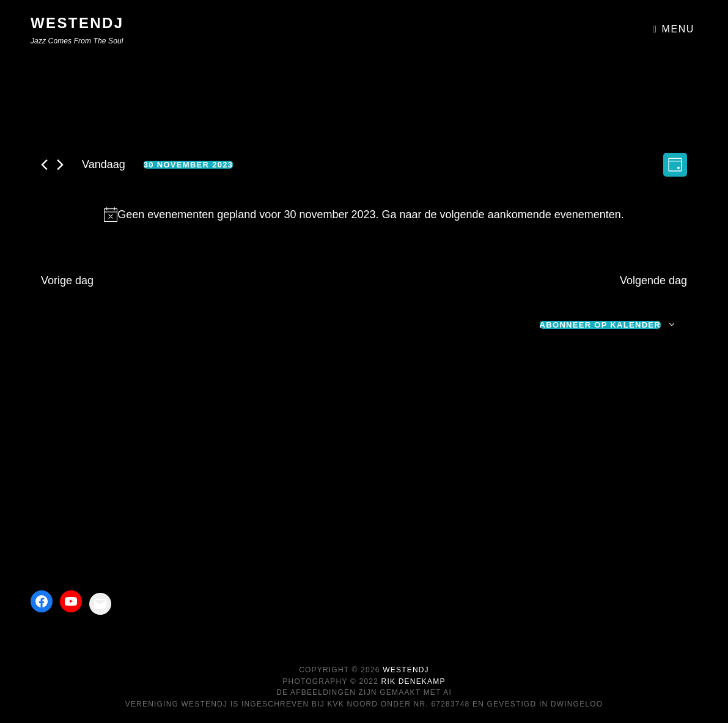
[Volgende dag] (60, 165)
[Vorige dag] (44, 165)
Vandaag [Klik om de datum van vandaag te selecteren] (104, 164)
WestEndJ (77, 23)
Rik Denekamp (414, 681)
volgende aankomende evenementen (531, 215)
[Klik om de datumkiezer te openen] (189, 165)
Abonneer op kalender (600, 325)
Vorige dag (67, 281)
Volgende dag (653, 281)
